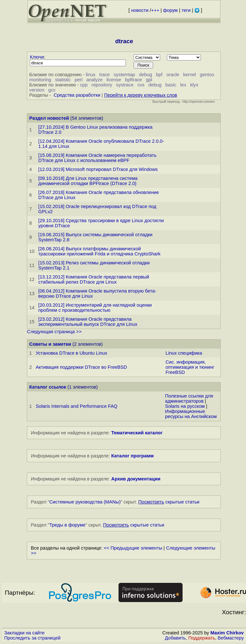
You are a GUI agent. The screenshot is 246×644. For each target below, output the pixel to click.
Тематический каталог (137, 433)
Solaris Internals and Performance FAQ (76, 406)
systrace (125, 85)
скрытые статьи (169, 502)
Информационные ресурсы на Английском (191, 414)
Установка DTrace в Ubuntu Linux (71, 353)
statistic (63, 80)
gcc (52, 90)
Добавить (175, 638)
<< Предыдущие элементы (133, 548)
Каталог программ (132, 456)
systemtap (124, 75)
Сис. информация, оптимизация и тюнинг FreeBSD (190, 367)
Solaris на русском (185, 406)
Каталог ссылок (48, 387)
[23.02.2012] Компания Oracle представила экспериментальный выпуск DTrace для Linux (88, 322)
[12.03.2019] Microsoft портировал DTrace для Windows (98, 169)
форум (170, 10)
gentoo (207, 75)
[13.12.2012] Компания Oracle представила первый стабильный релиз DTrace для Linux (94, 279)
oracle (173, 75)
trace (105, 75)
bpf (159, 75)
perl (78, 80)
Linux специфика (184, 353)
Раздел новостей (49, 118)
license (114, 80)
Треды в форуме (67, 525)
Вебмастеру (231, 638)
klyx (194, 85)
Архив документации (136, 479)
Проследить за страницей (32, 638)
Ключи (37, 57)
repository (102, 85)
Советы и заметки (50, 344)
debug (146, 75)
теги (186, 10)
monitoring (40, 80)
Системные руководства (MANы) (85, 502)
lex (183, 85)
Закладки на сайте (24, 633)
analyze (95, 80)
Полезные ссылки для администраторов (189, 398)
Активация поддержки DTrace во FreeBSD (81, 367)
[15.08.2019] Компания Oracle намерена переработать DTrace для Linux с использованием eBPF (98, 158)
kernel (190, 75)
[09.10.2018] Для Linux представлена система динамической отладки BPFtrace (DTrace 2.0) (88, 181)
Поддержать (202, 638)
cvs (141, 85)
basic (171, 85)
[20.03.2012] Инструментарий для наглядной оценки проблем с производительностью (95, 308)
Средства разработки (77, 95)
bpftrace (133, 80)
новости (140, 10)
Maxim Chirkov (227, 633)
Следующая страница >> (54, 332)
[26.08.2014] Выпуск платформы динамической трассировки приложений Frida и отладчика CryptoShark (100, 251)
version (37, 90)
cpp (84, 85)
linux (91, 75)
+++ (155, 10)
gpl (149, 80)
